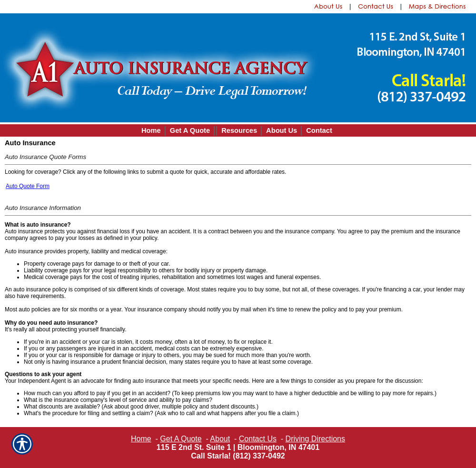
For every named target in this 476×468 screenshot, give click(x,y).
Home (141, 439)
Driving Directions (315, 439)
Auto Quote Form (28, 186)
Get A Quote (181, 439)
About (220, 439)
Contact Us (258, 439)
